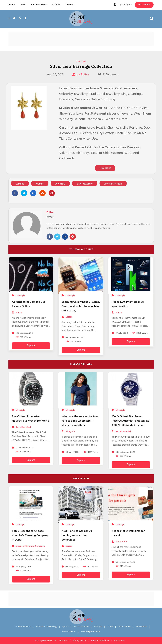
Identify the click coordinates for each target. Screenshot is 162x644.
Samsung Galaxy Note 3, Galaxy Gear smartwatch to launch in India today (81, 306)
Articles (56, 5)
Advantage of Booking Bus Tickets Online (29, 304)
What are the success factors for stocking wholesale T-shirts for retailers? (80, 421)
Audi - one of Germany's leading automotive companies (77, 535)
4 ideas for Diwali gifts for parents (128, 533)
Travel (110, 627)
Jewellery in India (113, 184)
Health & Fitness (81, 627)
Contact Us (119, 641)
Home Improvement (90, 632)
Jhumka (40, 184)
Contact (70, 5)
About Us (63, 641)
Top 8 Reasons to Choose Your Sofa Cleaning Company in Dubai (30, 535)
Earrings (20, 184)
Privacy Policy (79, 641)
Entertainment (69, 632)
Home (12, 5)
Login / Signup (123, 5)
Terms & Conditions (100, 641)
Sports (65, 627)
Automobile (142, 627)
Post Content (144, 5)
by (81, 75)
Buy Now (105, 168)
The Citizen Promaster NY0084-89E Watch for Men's (30, 419)
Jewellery (60, 184)
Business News (39, 5)
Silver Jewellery (85, 184)
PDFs (23, 5)
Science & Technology (46, 627)
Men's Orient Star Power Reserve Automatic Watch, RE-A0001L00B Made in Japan (131, 421)
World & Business (23, 627)
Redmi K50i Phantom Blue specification (128, 304)
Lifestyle (81, 62)
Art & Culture (125, 627)
